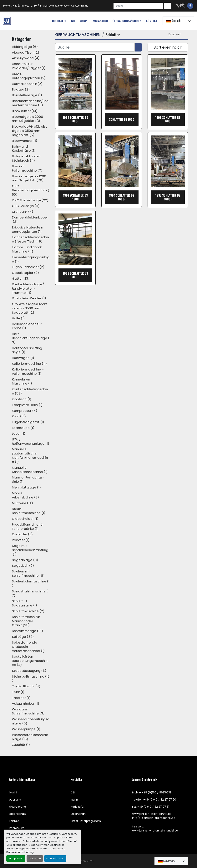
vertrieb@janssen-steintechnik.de (68, 6)
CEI (73, 792)
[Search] (138, 6)
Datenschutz (18, 814)
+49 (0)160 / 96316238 (157, 792)
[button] (127, 21)
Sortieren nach (168, 47)
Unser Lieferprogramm (86, 821)
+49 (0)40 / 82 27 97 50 (160, 800)
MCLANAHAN (100, 21)
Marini (84, 21)
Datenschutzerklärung (20, 852)
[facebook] (190, 6)
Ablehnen (35, 858)
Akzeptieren (16, 858)
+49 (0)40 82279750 (25, 6)
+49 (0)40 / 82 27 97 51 (153, 807)
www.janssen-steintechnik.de (152, 814)
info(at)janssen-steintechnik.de (154, 818)
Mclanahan (78, 814)
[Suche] (95, 47)
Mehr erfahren (55, 858)
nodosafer (59, 21)
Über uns (15, 800)
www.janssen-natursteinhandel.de (155, 831)
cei (73, 21)
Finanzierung (18, 807)
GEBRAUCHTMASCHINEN (127, 21)
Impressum (17, 828)
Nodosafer (78, 807)
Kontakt (152, 21)
